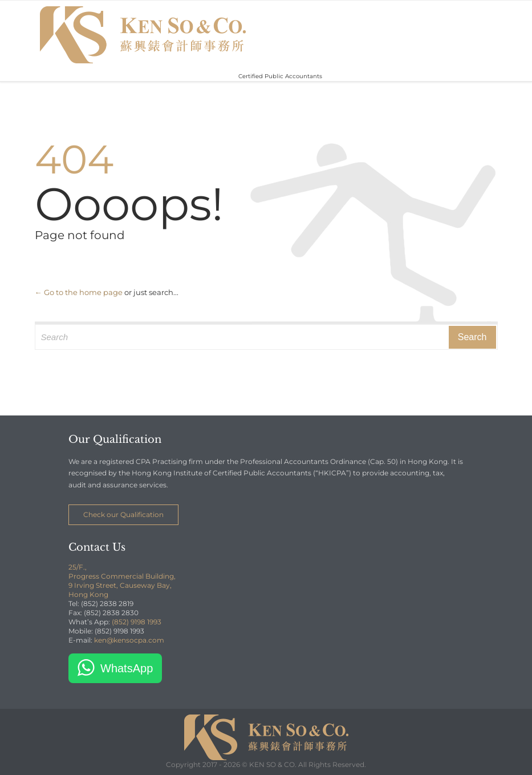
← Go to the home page (79, 292)
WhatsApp (127, 668)
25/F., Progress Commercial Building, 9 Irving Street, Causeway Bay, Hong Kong (122, 581)
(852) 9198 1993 (137, 622)
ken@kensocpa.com (129, 640)
